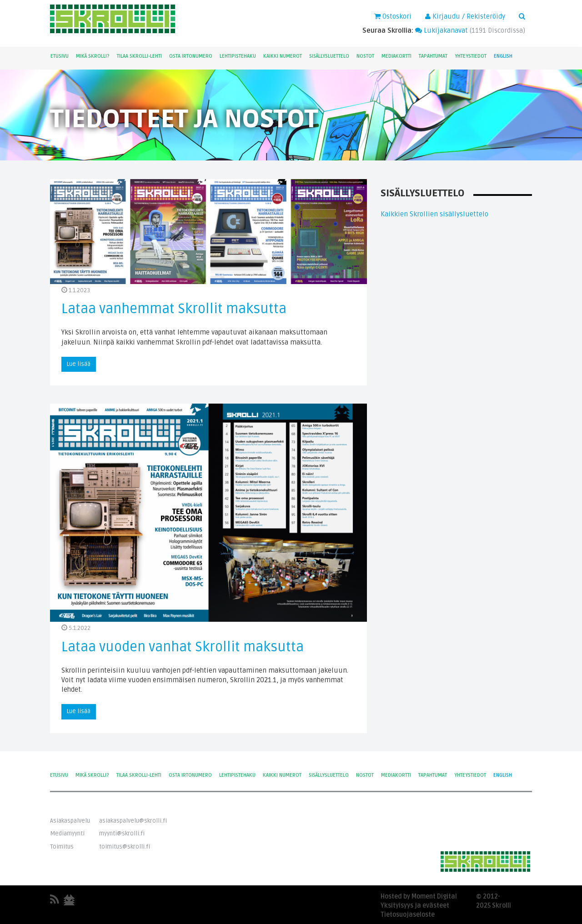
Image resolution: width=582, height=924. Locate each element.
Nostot (365, 56)
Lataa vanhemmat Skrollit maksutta (174, 309)
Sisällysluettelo (329, 56)
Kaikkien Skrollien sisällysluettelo (434, 214)
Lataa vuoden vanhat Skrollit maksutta (183, 647)
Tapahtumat (433, 56)
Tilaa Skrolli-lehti (139, 56)
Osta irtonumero (191, 56)
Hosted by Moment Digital (419, 897)
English (503, 56)
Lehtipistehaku (238, 56)
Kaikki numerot (283, 56)
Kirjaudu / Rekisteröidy (465, 16)
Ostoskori (393, 16)
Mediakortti (396, 56)
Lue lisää (79, 364)
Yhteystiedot (471, 56)
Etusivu (60, 56)
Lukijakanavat (442, 30)
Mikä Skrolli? (93, 56)
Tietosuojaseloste (408, 915)
